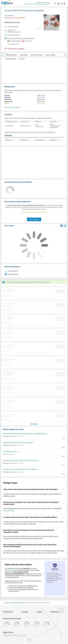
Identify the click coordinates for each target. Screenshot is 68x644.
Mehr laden (34, 424)
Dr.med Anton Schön (10, 451)
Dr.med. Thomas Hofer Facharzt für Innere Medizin (20, 469)
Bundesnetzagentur (11, 570)
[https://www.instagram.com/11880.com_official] (10, 636)
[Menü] (65, 3)
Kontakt (22, 59)
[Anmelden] (59, 3)
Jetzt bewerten (34, 219)
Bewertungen (50, 55)
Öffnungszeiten (11, 55)
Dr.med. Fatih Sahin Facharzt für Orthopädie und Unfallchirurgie (24, 434)
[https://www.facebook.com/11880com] (5, 636)
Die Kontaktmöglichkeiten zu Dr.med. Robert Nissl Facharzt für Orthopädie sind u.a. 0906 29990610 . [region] (33, 510)
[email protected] (8, 511)
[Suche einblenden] (56, 3)
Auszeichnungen (37, 55)
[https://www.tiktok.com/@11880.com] (14, 636)
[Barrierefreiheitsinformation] (62, 3)
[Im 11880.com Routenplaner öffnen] (61, 225)
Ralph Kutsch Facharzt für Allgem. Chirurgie (18, 443)
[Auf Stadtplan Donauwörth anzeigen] (65, 226)
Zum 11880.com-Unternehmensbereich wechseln (37, 4)
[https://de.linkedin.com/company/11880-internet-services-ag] (19, 636)
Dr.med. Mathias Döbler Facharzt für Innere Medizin (20, 460)
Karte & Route (11, 59)
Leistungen (24, 55)
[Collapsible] (63, 489)
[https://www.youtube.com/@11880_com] (24, 636)
